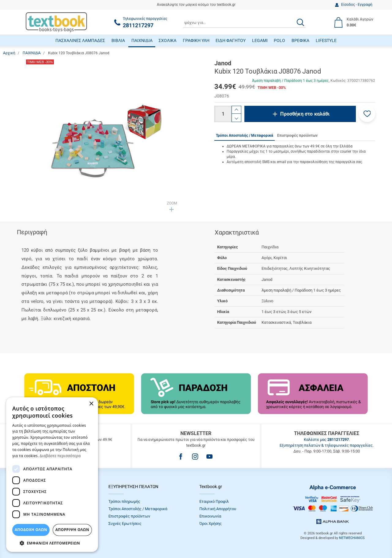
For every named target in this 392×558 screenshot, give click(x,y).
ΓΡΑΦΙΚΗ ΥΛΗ (196, 40)
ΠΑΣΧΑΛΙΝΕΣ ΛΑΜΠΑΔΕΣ (80, 40)
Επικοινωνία (210, 516)
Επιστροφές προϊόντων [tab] (297, 136)
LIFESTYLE (326, 40)
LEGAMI (260, 40)
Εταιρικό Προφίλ (214, 501)
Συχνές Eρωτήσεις (125, 524)
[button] (367, 114)
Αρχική (9, 53)
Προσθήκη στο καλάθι (305, 114)
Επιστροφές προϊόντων (129, 516)
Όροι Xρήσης (211, 524)
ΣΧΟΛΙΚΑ (168, 40)
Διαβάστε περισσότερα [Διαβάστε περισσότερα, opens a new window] (60, 456)
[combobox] (244, 22)
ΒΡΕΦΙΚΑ (300, 40)
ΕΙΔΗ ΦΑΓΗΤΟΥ (231, 40)
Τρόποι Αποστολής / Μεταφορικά (138, 509)
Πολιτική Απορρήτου (218, 509)
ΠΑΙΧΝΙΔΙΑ (142, 40)
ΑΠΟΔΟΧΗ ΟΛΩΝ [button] (31, 530)
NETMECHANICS (352, 538)
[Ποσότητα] (223, 114)
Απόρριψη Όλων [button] (72, 530)
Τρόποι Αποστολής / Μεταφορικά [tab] (245, 136)
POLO (279, 40)
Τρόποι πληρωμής (124, 501)
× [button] (91, 404)
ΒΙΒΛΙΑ (118, 40)
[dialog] (52, 475)
